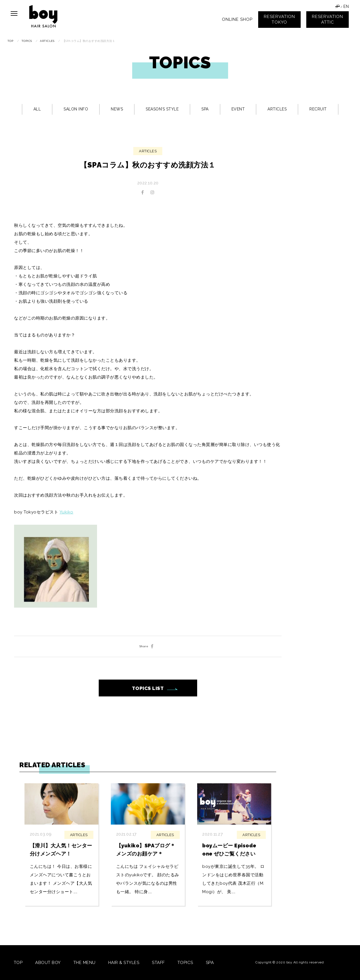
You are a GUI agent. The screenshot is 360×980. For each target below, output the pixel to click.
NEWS (117, 109)
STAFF (158, 963)
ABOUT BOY (48, 963)
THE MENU (85, 963)
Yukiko (67, 512)
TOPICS (185, 963)
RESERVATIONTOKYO (279, 19)
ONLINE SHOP (237, 19)
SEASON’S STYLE (162, 109)
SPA (205, 109)
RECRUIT (318, 109)
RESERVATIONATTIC (328, 19)
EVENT (238, 109)
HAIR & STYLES (124, 963)
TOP (18, 963)
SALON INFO (76, 109)
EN (346, 6)
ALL (37, 109)
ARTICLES (277, 109)
